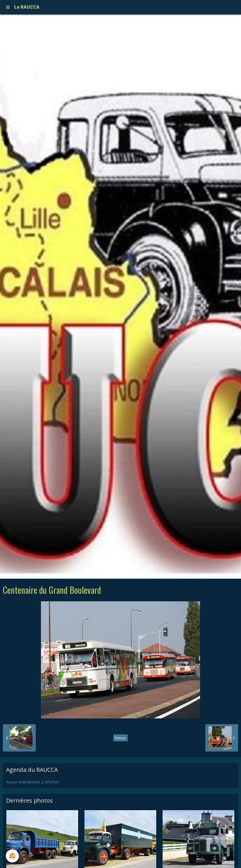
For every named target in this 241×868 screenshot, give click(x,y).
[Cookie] (12, 856)
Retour (121, 738)
